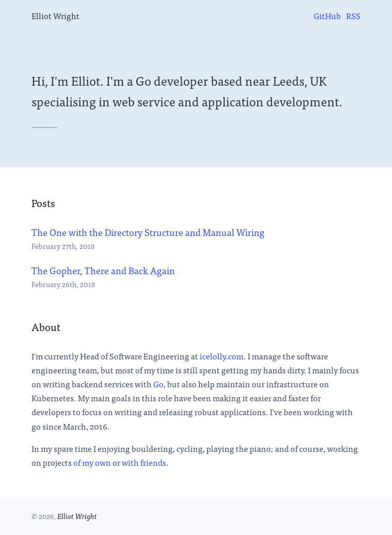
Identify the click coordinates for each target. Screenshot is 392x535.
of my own (92, 462)
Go (158, 384)
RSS (353, 15)
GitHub (327, 15)
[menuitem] (327, 15)
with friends (144, 462)
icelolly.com (222, 356)
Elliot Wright (55, 15)
